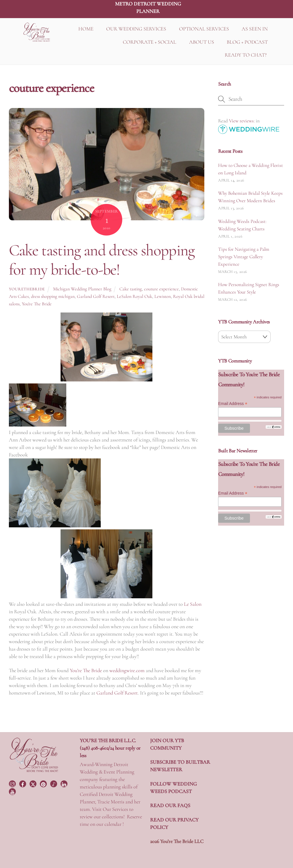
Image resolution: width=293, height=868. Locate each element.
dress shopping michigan (53, 296)
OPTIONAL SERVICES (204, 29)
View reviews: (242, 121)
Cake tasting (131, 289)
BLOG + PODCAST (247, 42)
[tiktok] (54, 783)
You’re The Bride (86, 670)
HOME (86, 29)
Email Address (233, 404)
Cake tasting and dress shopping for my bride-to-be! (102, 260)
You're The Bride (37, 304)
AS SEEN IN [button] (255, 29)
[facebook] (23, 783)
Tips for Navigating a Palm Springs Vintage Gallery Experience (244, 257)
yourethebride (27, 289)
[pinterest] (44, 783)
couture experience (161, 289)
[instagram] (13, 783)
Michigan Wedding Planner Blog (82, 289)
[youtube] (13, 791)
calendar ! (114, 824)
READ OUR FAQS (170, 805)
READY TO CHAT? (246, 55)
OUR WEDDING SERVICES (136, 29)
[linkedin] (65, 783)
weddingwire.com (127, 670)
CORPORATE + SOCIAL (150, 42)
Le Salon (193, 604)
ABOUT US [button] (202, 42)
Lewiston (163, 296)
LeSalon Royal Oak (134, 296)
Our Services (115, 809)
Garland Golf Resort (96, 296)
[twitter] (34, 783)
